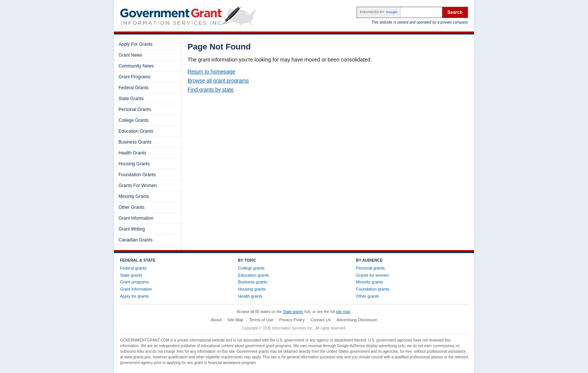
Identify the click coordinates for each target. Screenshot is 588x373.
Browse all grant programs (218, 81)
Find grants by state (211, 90)
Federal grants (133, 268)
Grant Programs (134, 77)
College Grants (133, 120)
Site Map (235, 320)
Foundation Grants (137, 175)
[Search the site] (421, 12)
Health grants (250, 296)
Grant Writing (132, 229)
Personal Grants (135, 109)
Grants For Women (138, 186)
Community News (136, 66)
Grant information (136, 289)
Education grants (254, 275)
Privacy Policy (292, 320)
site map (343, 312)
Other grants (367, 296)
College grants (251, 268)
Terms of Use (261, 320)
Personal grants (370, 268)
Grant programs (134, 282)
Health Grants (132, 153)
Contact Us (321, 320)
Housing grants (252, 289)
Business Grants (135, 142)
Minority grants (369, 282)
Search (455, 12)
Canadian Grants (136, 240)
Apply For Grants (136, 44)
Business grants (253, 282)
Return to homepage (211, 72)
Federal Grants (133, 88)
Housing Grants (134, 164)
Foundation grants (373, 289)
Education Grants (136, 131)
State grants (131, 275)
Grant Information (136, 218)
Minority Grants (134, 196)
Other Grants (131, 207)
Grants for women (372, 275)
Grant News (130, 55)
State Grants (131, 99)
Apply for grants (134, 296)
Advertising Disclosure (357, 320)
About (216, 320)
